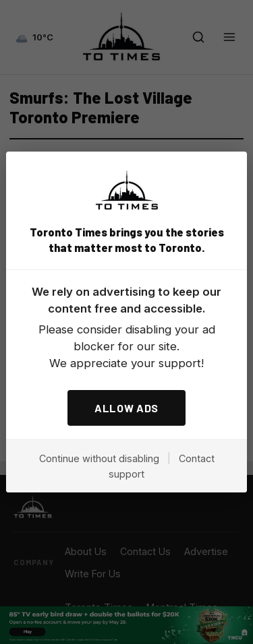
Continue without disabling (99, 458)
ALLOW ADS (126, 408)
